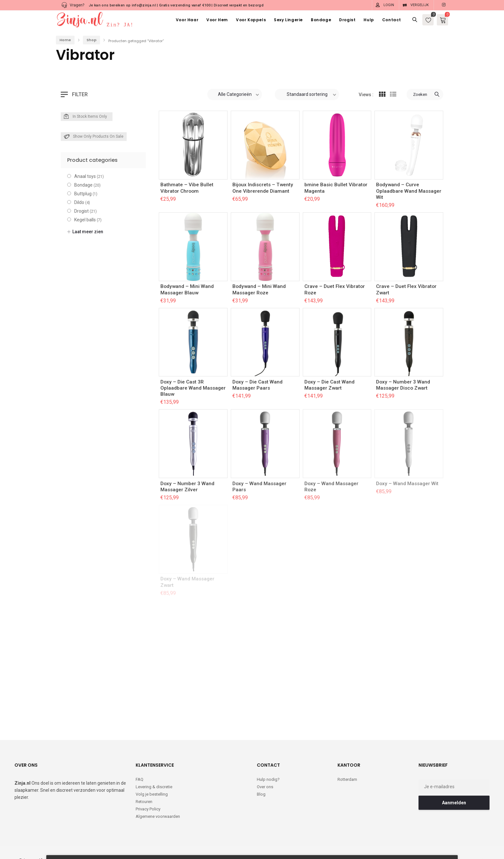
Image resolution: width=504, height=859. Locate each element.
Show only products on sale (94, 137)
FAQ (139, 779)
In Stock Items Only (85, 117)
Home (65, 40)
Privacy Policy (148, 809)
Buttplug (83, 194)
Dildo (79, 202)
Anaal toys (85, 176)
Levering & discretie (154, 787)
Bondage (83, 185)
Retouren (144, 802)
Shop (91, 40)
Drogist (81, 211)
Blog (261, 794)
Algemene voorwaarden (158, 816)
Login (389, 5)
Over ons (265, 787)
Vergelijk (420, 5)
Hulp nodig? (268, 779)
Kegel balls (85, 220)
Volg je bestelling (152, 794)
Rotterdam (347, 779)
